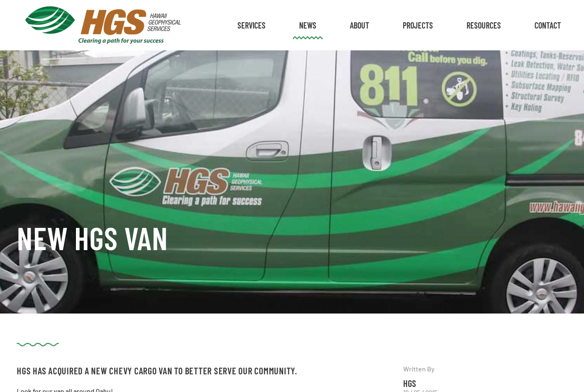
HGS (410, 383)
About (360, 25)
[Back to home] (103, 25)
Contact (548, 25)
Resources (484, 25)
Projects (418, 25)
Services (252, 25)
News (308, 25)
